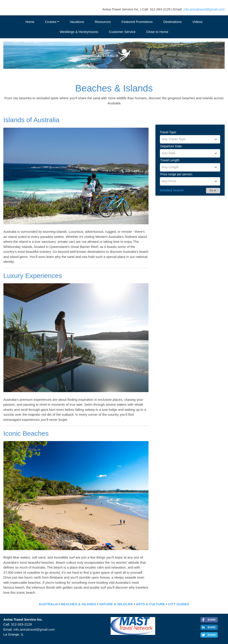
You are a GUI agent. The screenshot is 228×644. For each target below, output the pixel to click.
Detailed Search (172, 190)
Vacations (77, 22)
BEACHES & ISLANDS (79, 604)
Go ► (213, 190)
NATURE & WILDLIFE (116, 604)
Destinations (173, 22)
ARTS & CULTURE (150, 604)
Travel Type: (168, 132)
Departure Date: (171, 146)
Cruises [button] (51, 22)
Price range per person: (177, 174)
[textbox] (190, 139)
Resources (103, 22)
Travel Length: (170, 160)
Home (30, 22)
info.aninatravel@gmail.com (204, 9)
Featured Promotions (137, 22)
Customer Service (122, 32)
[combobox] (190, 139)
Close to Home (157, 32)
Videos (197, 22)
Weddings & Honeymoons (79, 32)
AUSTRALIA (48, 604)
